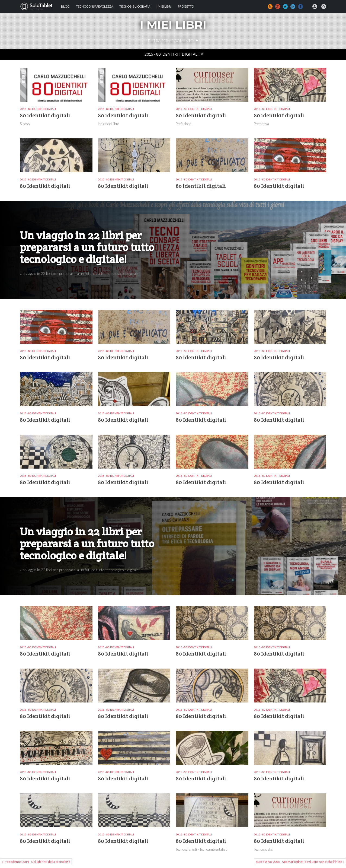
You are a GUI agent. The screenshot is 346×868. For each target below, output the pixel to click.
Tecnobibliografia (135, 6)
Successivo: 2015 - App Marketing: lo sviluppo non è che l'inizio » (300, 862)
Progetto (186, 6)
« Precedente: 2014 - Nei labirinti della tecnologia (36, 862)
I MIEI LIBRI (164, 6)
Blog (65, 6)
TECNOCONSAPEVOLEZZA (94, 6)
